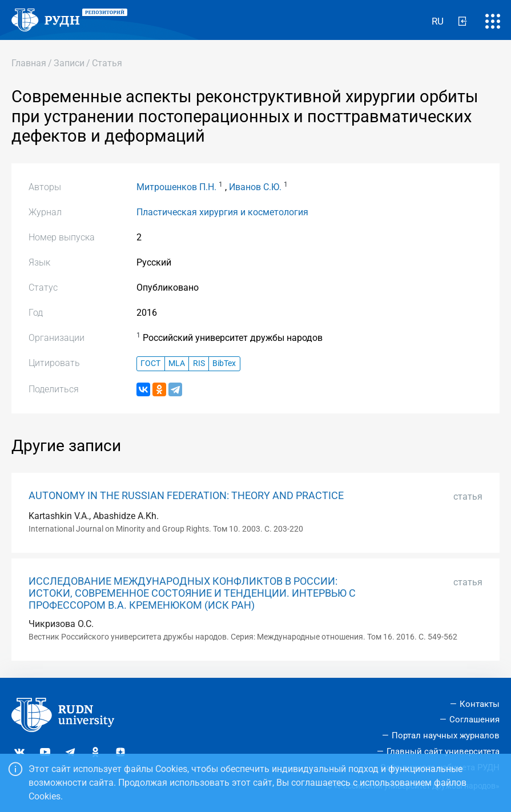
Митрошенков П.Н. (176, 187)
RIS (199, 363)
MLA (177, 363)
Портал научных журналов (446, 735)
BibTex (224, 363)
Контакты (480, 704)
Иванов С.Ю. (255, 187)
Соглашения (474, 719)
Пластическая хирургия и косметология (222, 212)
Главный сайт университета (443, 751)
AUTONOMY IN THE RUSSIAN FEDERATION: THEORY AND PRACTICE (186, 496)
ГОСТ (150, 363)
